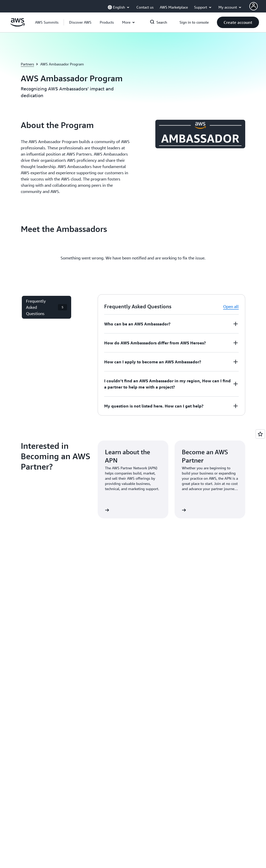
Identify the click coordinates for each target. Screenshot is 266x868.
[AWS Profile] (254, 6)
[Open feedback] (260, 434)
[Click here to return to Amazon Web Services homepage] (18, 25)
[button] (80, 22)
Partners (27, 64)
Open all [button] (231, 306)
